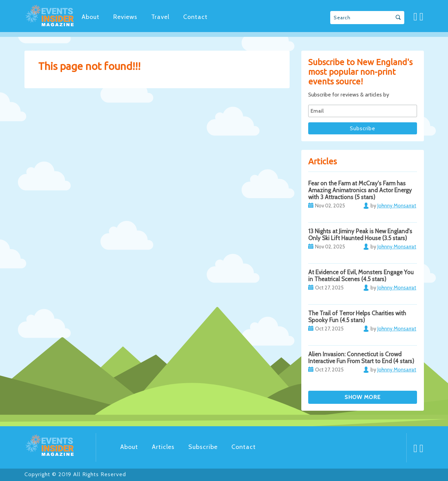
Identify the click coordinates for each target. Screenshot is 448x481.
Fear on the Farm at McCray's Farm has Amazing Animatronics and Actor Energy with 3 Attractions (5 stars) (360, 190)
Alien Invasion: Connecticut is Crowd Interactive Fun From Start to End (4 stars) (361, 358)
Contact (195, 17)
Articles (163, 447)
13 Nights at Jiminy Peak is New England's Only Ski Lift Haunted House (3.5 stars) (360, 235)
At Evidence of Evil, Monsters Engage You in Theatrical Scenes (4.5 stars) (361, 276)
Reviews (125, 17)
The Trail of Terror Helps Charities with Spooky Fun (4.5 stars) (357, 317)
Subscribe (203, 447)
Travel (160, 17)
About (91, 17)
